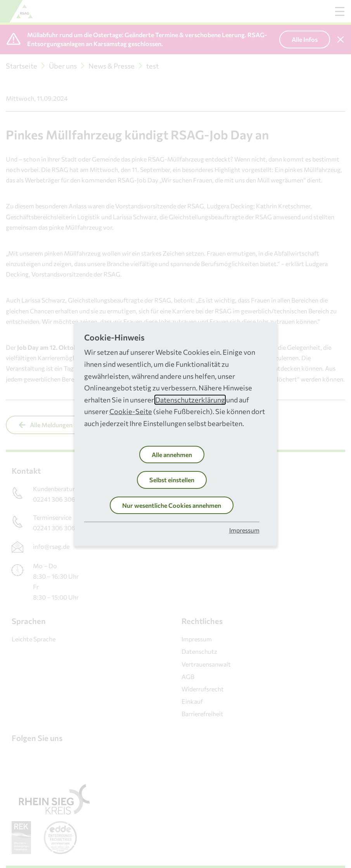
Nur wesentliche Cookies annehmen (172, 505)
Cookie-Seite (131, 411)
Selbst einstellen (172, 480)
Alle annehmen (172, 455)
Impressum (244, 530)
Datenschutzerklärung (190, 400)
